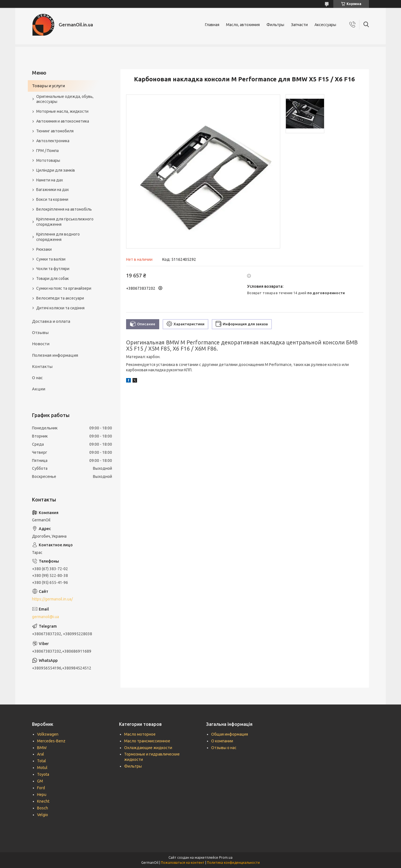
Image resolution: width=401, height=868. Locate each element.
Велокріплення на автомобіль (64, 209)
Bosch (43, 808)
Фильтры (275, 25)
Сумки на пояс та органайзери (64, 288)
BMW (42, 748)
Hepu (42, 795)
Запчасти (299, 25)
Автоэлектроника (53, 141)
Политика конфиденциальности (233, 863)
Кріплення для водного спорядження (58, 237)
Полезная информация (55, 355)
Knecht (43, 801)
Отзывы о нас (224, 748)
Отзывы (40, 332)
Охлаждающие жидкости (148, 748)
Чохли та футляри (53, 269)
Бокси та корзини (52, 199)
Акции (39, 389)
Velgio (43, 815)
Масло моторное (140, 734)
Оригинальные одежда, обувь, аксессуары (65, 99)
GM (40, 781)
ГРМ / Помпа (47, 151)
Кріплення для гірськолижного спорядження (65, 222)
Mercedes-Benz (51, 741)
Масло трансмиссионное (147, 741)
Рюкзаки (44, 249)
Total (42, 761)
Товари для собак (53, 278)
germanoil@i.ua (45, 617)
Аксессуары (325, 25)
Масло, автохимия (243, 25)
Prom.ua (226, 857)
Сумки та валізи (51, 259)
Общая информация (230, 734)
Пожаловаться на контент (183, 863)
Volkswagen (48, 734)
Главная (212, 25)
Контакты (42, 366)
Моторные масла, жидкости (62, 111)
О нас (37, 378)
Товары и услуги (48, 86)
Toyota (43, 774)
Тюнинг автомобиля (55, 131)
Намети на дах (50, 180)
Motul (42, 768)
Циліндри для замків (56, 170)
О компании (222, 741)
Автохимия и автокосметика (63, 121)
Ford (41, 788)
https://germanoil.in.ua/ (52, 599)
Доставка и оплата (51, 321)
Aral (41, 754)
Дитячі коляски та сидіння (60, 308)
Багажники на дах (53, 190)
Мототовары (48, 160)
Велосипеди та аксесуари (60, 298)
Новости (41, 344)
